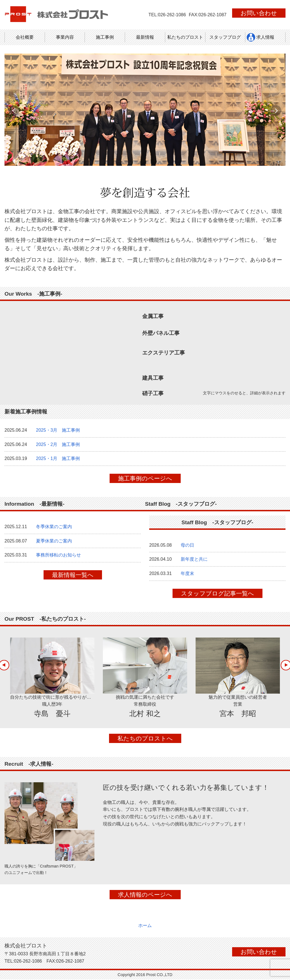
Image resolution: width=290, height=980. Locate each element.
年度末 (187, 577)
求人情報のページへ (145, 898)
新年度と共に (194, 563)
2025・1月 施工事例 (58, 462)
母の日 (187, 549)
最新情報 (145, 37)
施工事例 (105, 37)
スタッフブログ (225, 37)
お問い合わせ (259, 13)
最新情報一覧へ (73, 578)
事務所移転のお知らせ (58, 559)
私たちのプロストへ (145, 742)
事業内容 (65, 37)
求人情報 (265, 37)
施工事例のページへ (145, 482)
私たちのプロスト (185, 37)
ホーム (145, 926)
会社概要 (25, 37)
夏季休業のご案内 (54, 545)
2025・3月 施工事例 (58, 434)
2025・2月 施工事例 (58, 448)
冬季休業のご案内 (54, 530)
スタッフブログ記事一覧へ (217, 597)
